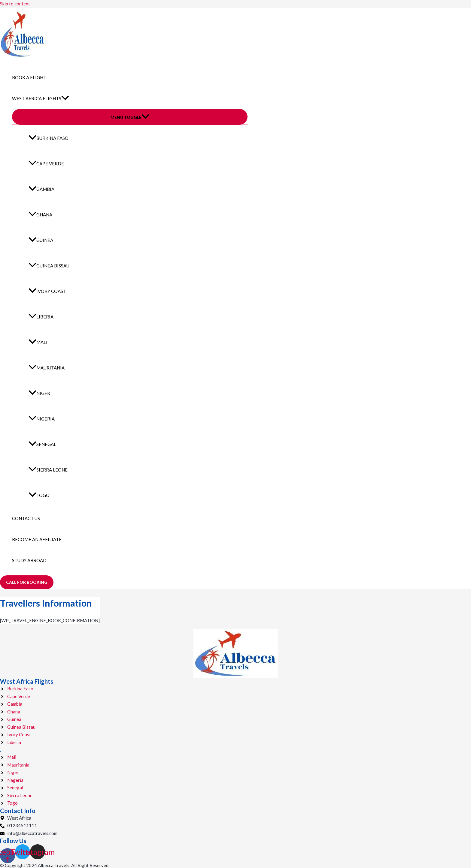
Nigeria (42, 419)
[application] (65, 98)
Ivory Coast (47, 291)
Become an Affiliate (37, 539)
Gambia (41, 189)
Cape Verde (46, 164)
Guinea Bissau (49, 266)
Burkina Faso (49, 138)
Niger (39, 393)
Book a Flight (29, 77)
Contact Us (26, 518)
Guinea (41, 240)
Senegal (42, 444)
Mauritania (47, 368)
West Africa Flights (41, 98)
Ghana (40, 215)
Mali (38, 342)
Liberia (41, 317)
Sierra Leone (48, 470)
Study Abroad (29, 560)
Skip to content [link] (15, 4)
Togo (39, 495)
